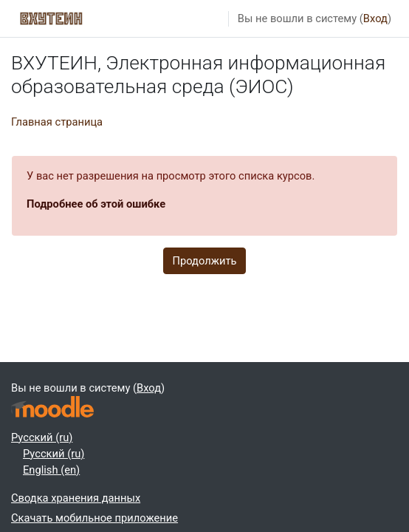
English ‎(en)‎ (51, 470)
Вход (375, 18)
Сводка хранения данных (76, 498)
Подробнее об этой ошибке (96, 204)
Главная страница (57, 122)
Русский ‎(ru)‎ (42, 437)
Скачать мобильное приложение (94, 518)
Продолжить (205, 261)
